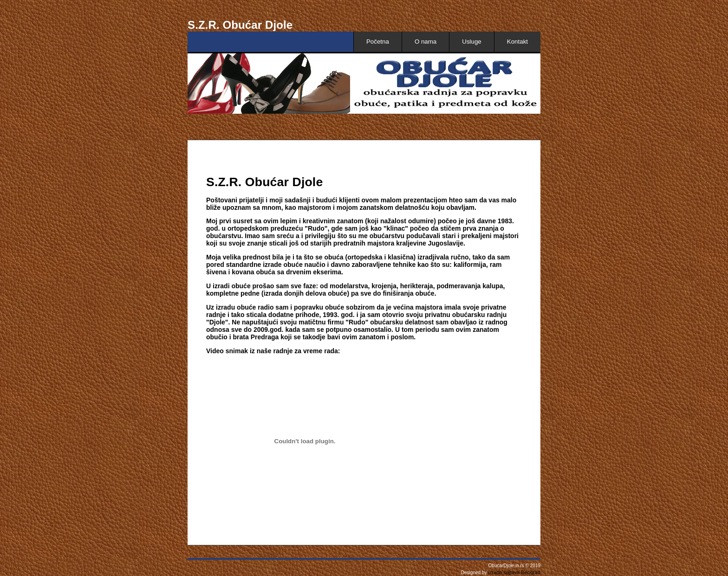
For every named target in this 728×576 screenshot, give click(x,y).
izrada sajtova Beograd (513, 572)
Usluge (472, 42)
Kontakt (517, 42)
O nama (426, 42)
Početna (378, 42)
